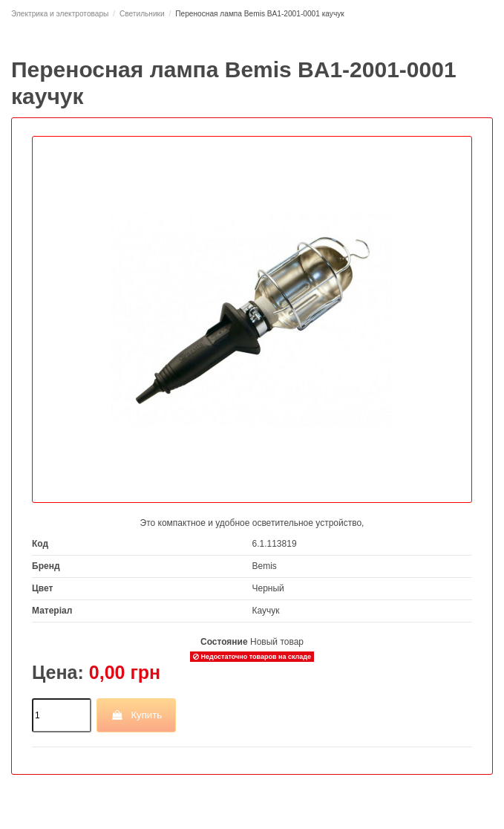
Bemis (265, 566)
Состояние (224, 642)
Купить (136, 715)
